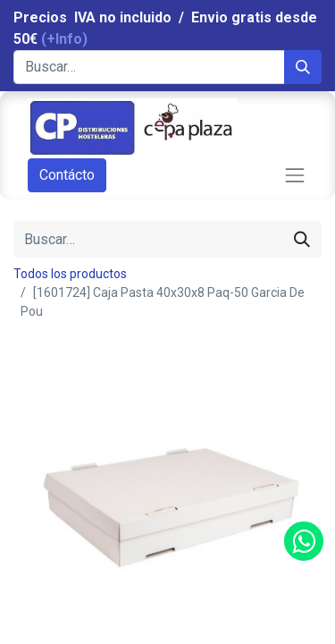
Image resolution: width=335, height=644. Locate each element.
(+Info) (64, 39)
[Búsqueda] (303, 67)
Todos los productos (70, 274)
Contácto (67, 175)
